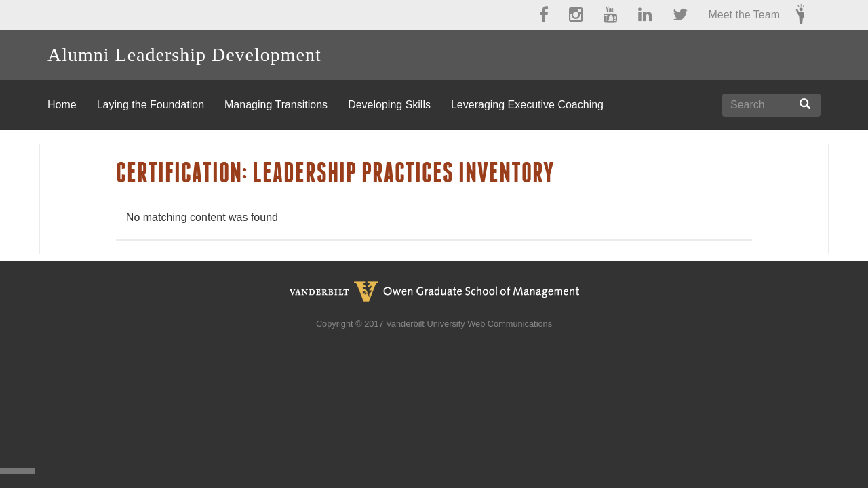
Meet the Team (744, 15)
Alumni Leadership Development (184, 55)
